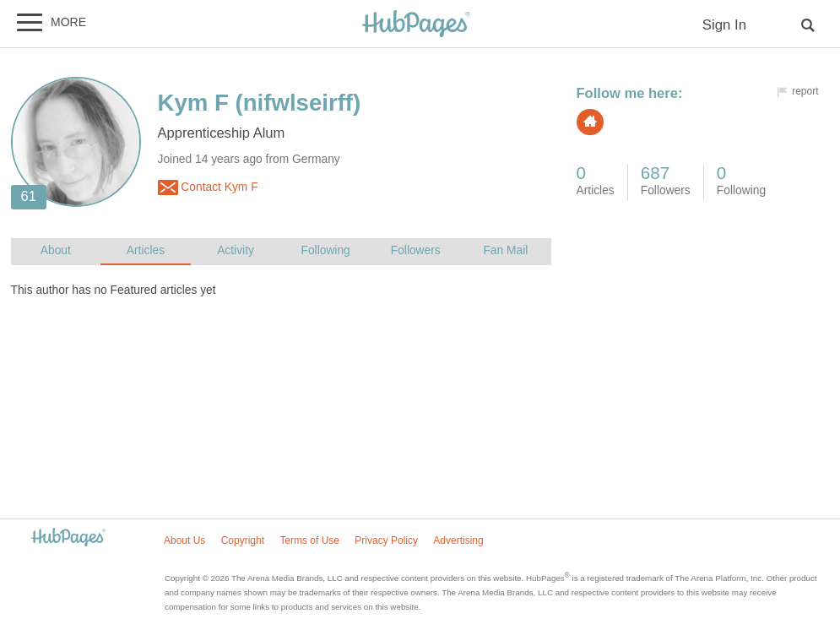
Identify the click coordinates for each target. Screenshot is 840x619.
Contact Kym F (208, 187)
